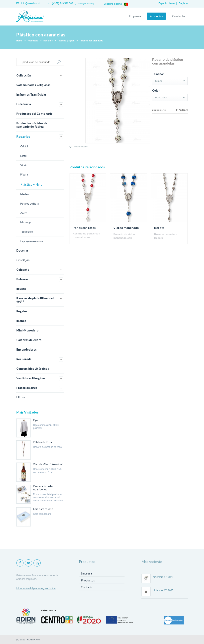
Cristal (24, 146)
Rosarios (48, 41)
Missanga (26, 222)
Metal (24, 156)
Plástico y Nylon (66, 41)
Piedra (24, 174)
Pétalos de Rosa (30, 204)
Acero (24, 213)
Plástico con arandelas (91, 41)
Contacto (178, 16)
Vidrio (24, 165)
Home (19, 41)
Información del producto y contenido (36, 588)
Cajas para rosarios (32, 241)
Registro (183, 3)
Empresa (135, 16)
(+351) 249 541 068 (60, 3)
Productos (156, 16)
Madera (25, 194)
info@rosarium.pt (28, 3)
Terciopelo (27, 232)
